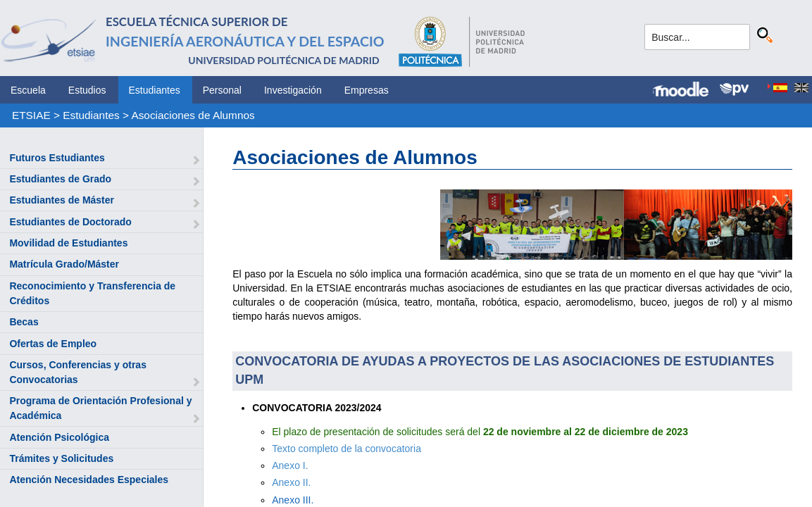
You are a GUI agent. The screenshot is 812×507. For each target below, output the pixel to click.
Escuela (28, 90)
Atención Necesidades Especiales (89, 480)
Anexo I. (290, 465)
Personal (222, 90)
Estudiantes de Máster (62, 200)
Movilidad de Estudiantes (68, 243)
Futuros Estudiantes (57, 158)
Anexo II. (291, 482)
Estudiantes (155, 90)
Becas (24, 322)
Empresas (367, 90)
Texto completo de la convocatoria (346, 449)
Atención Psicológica (59, 437)
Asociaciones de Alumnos (193, 115)
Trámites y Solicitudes (61, 458)
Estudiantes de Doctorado (70, 222)
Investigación (293, 90)
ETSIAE (31, 115)
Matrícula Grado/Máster (64, 264)
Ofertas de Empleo (53, 344)
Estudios (87, 90)
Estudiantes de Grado (60, 179)
